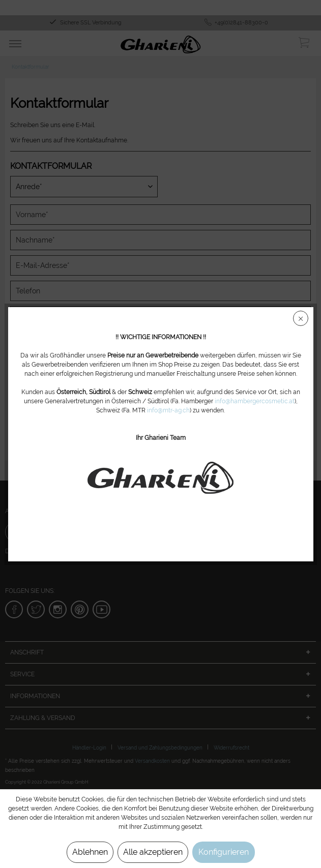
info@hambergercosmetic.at (255, 401)
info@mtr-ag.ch (168, 410)
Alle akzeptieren (153, 852)
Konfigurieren (224, 852)
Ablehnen (90, 852)
